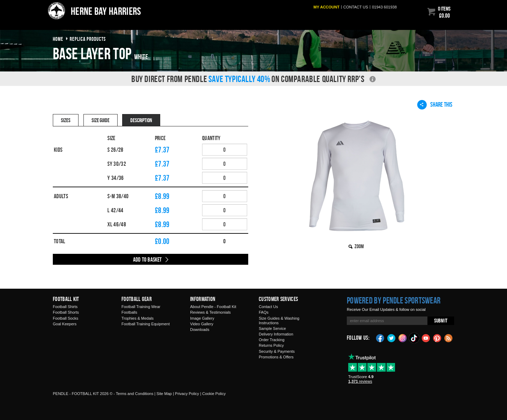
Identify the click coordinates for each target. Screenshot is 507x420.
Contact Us (268, 307)
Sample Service (272, 328)
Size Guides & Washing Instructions (279, 321)
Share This (435, 105)
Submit (441, 321)
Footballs (129, 312)
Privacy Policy (187, 394)
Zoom (359, 246)
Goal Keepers (65, 324)
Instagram (403, 338)
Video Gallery (202, 324)
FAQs (264, 312)
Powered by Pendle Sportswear (394, 300)
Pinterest (437, 338)
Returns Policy (271, 345)
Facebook (380, 338)
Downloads (200, 330)
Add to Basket (148, 259)
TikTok (414, 338)
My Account (326, 7)
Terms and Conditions (134, 394)
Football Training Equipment (146, 324)
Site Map (164, 394)
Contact (356, 7)
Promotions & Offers (276, 357)
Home (58, 39)
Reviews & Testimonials (210, 312)
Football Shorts (66, 312)
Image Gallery (202, 318)
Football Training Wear (141, 307)
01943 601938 (384, 7)
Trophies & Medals (137, 318)
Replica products (88, 39)
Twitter (392, 338)
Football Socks (65, 318)
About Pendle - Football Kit (213, 307)
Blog (449, 338)
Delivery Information (276, 334)
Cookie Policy (214, 394)
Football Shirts (65, 307)
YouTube (426, 338)
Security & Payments (277, 351)
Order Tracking (272, 340)
